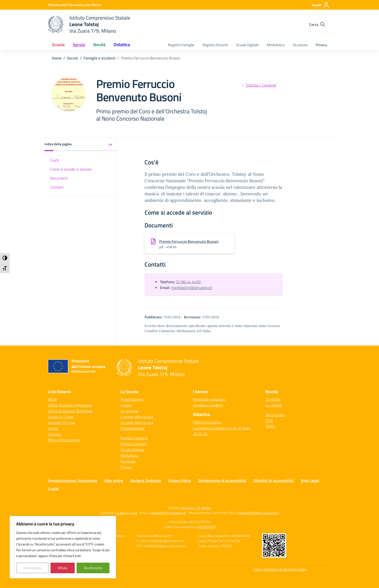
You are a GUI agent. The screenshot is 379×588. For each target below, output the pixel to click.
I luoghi (126, 405)
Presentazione (132, 399)
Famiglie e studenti (208, 405)
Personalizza (32, 568)
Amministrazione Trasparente (73, 480)
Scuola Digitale (247, 45)
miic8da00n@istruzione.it (192, 288)
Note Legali (310, 480)
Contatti (57, 187)
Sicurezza (300, 45)
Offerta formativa (207, 422)
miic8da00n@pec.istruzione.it (258, 513)
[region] (63, 547)
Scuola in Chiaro (61, 417)
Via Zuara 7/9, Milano (196, 508)
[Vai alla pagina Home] (57, 58)
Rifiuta (62, 568)
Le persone (129, 411)
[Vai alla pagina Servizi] (73, 58)
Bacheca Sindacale (146, 480)
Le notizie (273, 399)
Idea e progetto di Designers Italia (280, 569)
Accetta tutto (93, 568)
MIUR (52, 399)
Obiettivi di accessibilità (273, 480)
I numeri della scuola (137, 417)
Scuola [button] (58, 45)
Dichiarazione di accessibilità (222, 480)
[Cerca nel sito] (317, 24)
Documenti (59, 178)
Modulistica (276, 45)
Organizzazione (133, 428)
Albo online (114, 480)
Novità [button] (99, 45)
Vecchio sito (275, 415)
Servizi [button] (79, 45)
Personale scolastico (209, 399)
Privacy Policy (180, 480)
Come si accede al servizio (71, 169)
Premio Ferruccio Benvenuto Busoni (189, 241)
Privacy (321, 45)
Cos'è (55, 160)
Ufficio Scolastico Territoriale (70, 411)
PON (269, 421)
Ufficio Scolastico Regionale (70, 405)
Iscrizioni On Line (61, 422)
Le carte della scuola (137, 422)
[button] (81, 144)
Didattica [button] (122, 45)
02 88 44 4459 (188, 282)
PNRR (270, 426)
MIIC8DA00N (206, 527)
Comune (55, 434)
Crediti (53, 489)
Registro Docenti (215, 45)
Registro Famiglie (181, 45)
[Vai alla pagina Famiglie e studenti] (100, 58)
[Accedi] (321, 5)
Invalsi (53, 428)
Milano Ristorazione (64, 440)
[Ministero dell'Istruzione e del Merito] (74, 5)
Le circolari (274, 405)
